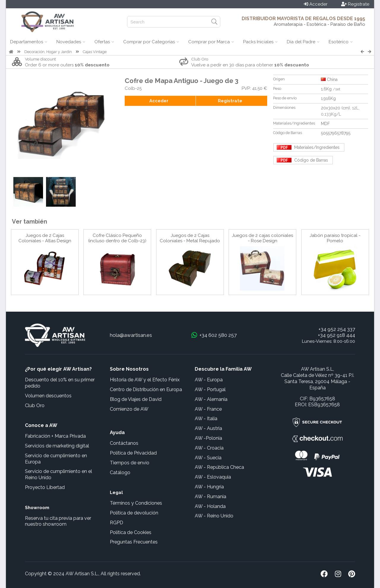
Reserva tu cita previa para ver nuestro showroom (58, 521)
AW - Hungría (209, 487)
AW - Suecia (208, 458)
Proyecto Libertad (45, 487)
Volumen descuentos (48, 396)
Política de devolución (134, 513)
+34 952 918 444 (337, 335)
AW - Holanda (210, 506)
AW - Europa (209, 380)
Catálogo (120, 473)
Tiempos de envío (130, 463)
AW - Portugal (210, 389)
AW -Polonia (208, 438)
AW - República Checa (219, 467)
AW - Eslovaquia (213, 477)
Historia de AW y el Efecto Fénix (145, 380)
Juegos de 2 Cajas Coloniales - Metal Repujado (190, 238)
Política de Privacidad (133, 453)
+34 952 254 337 (337, 329)
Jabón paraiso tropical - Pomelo (335, 238)
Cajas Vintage (95, 52)
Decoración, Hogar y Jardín (48, 52)
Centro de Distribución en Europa (146, 389)
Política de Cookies (131, 532)
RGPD (117, 523)
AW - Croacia (209, 448)
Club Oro (35, 405)
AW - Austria (208, 428)
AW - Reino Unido (214, 516)
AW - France (208, 409)
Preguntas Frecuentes (134, 542)
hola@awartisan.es (131, 335)
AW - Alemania (211, 399)
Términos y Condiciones (136, 503)
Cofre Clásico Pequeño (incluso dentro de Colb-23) (117, 238)
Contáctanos (124, 443)
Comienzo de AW (129, 409)
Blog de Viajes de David (136, 399)
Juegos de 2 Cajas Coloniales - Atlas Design (45, 238)
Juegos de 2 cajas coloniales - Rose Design (262, 238)
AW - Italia (206, 419)
